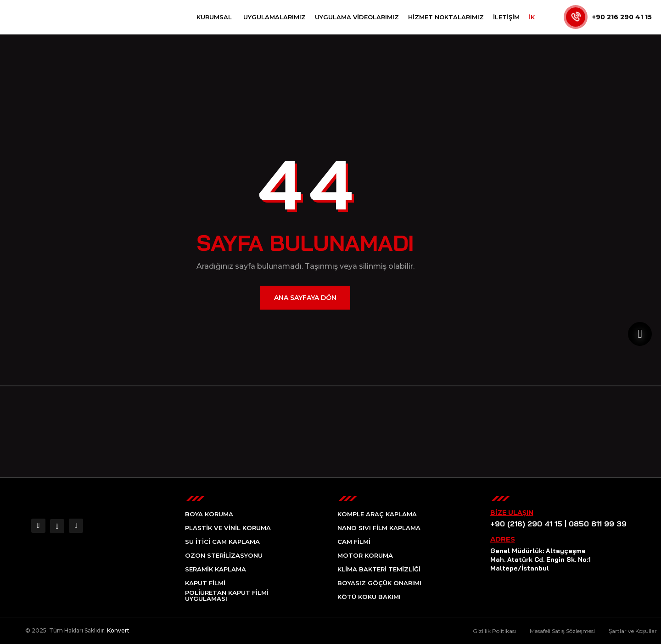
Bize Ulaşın (512, 513)
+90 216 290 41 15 (622, 17)
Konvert (118, 630)
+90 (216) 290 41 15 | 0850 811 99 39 (554, 524)
